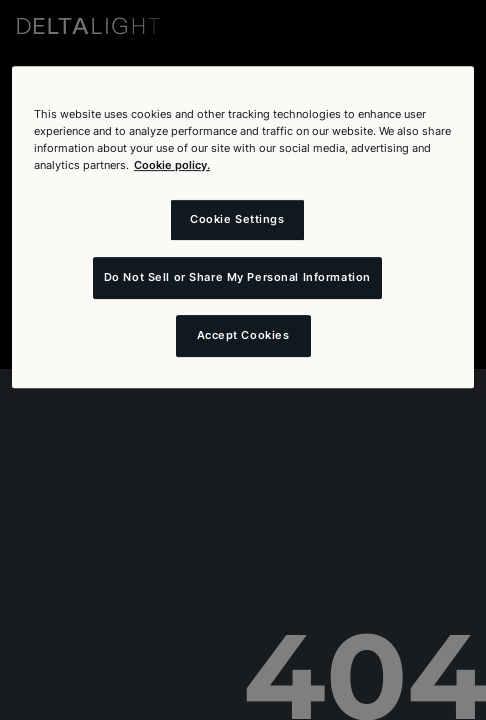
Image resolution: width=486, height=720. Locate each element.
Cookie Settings (237, 219)
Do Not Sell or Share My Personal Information (237, 277)
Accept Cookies (243, 335)
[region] (243, 227)
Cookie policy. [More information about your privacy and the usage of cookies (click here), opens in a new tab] (172, 165)
